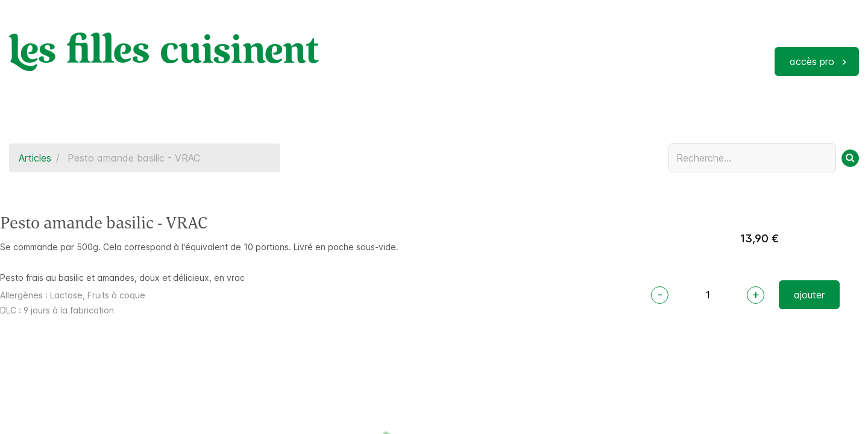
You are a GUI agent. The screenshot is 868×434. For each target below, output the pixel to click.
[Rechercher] (850, 158)
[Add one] (756, 295)
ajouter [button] (809, 295)
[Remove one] (660, 295)
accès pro (812, 61)
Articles (35, 158)
